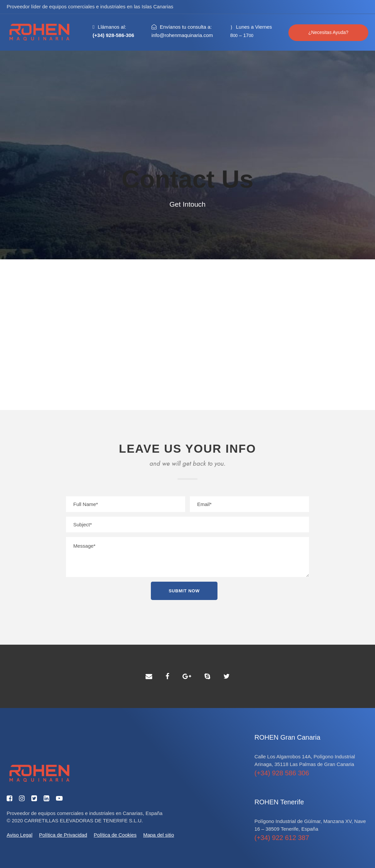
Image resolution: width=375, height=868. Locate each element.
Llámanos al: (113, 31)
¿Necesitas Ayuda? (328, 32)
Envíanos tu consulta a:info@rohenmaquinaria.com (182, 31)
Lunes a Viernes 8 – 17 (251, 31)
